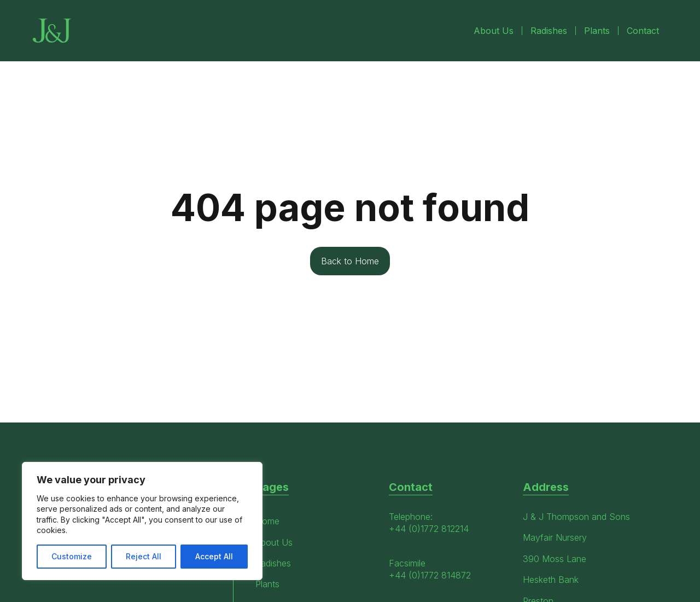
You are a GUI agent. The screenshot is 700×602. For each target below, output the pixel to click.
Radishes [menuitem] (549, 31)
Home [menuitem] (267, 521)
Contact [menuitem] (643, 31)
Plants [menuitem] (597, 31)
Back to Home (350, 261)
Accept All (214, 556)
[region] (142, 521)
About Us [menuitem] (494, 31)
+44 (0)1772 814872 (430, 575)
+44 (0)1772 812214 (429, 529)
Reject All (144, 556)
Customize (72, 556)
